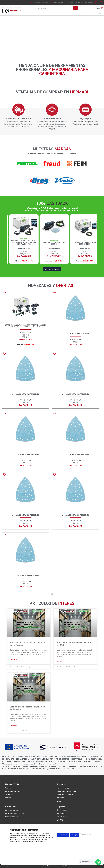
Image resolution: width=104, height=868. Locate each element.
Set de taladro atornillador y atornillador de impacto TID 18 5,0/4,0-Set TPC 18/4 (26, 326)
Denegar (75, 835)
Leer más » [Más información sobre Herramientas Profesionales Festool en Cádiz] (60, 661)
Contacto (8, 798)
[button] (100, 13)
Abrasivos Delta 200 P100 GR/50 (26, 576)
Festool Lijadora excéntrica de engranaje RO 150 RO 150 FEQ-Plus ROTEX (52, 242)
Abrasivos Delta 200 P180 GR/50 (76, 455)
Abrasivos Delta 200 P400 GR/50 (76, 334)
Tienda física (10, 794)
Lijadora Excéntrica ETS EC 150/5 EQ (82, 243)
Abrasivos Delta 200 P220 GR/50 (26, 455)
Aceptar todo (63, 835)
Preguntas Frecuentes (13, 791)
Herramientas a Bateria (65, 794)
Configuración (87, 835)
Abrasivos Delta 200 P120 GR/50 (76, 515)
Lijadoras (60, 801)
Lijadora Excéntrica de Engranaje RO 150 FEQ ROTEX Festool (22, 242)
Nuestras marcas (63, 788)
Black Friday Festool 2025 (15, 814)
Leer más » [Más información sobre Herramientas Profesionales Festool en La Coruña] (13, 659)
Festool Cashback (12, 817)
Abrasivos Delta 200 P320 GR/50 (26, 394)
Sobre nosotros (11, 788)
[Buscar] (76, 8)
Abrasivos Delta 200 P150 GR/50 (26, 515)
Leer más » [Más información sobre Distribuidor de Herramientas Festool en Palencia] (13, 726)
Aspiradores (61, 798)
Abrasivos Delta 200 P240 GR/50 (76, 394)
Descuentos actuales (13, 810)
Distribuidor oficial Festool (66, 791)
